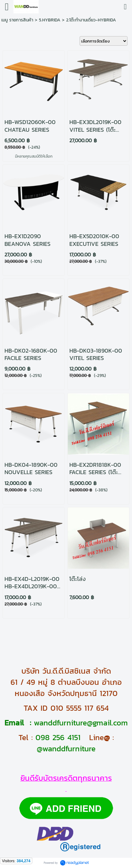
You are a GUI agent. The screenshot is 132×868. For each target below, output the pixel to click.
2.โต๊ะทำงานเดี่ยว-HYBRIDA (91, 20)
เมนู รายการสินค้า (17, 20)
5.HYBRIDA (50, 20)
